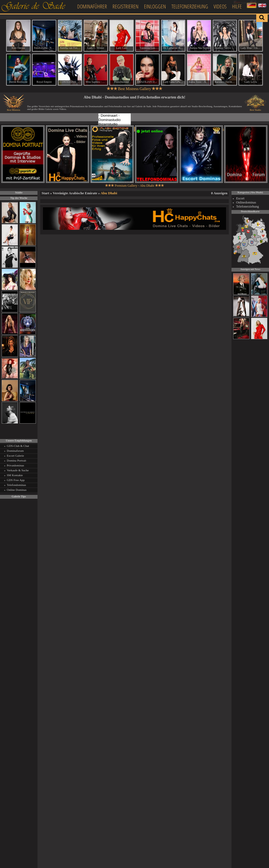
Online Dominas (17, 490)
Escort (240, 198)
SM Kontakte (15, 475)
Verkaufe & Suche (18, 470)
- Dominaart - (115, 116)
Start (45, 193)
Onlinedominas (246, 202)
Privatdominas (15, 465)
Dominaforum (15, 451)
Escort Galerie (15, 456)
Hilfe (237, 6)
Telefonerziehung (190, 6)
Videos (220, 6)
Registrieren (126, 6)
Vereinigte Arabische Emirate (75, 193)
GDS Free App (16, 480)
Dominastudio (115, 120)
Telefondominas (16, 485)
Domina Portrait (16, 460)
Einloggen (155, 6)
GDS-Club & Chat (18, 446)
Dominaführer (92, 6)
